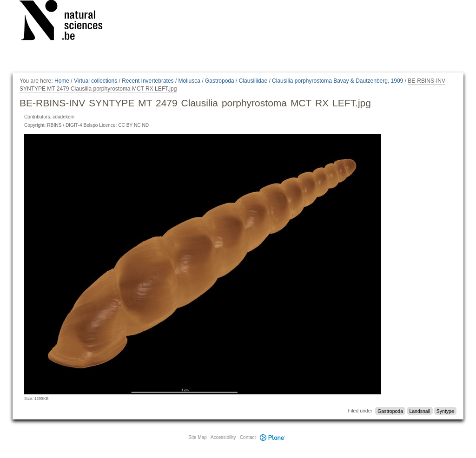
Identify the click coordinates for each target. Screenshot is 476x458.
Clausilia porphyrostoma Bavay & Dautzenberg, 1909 (337, 81)
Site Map (197, 437)
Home (62, 81)
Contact (248, 437)
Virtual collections (96, 81)
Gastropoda (220, 81)
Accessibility (223, 437)
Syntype (445, 411)
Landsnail (420, 411)
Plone (272, 437)
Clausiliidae (253, 81)
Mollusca (189, 81)
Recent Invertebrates (148, 81)
